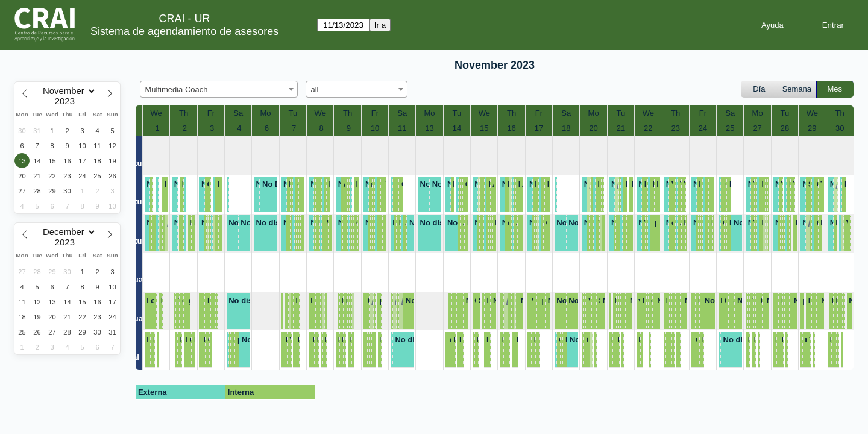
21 (621, 128)
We (156, 113)
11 (402, 128)
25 (730, 128)
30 (840, 128)
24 (703, 128)
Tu (293, 113)
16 (511, 128)
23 (675, 128)
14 (457, 128)
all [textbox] (315, 90)
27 (757, 128)
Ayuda (772, 25)
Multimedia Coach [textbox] (177, 90)
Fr (211, 113)
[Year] (68, 101)
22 (648, 128)
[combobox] (219, 89)
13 (429, 128)
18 (566, 128)
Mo (266, 113)
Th (184, 113)
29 (812, 128)
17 (539, 128)
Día (759, 89)
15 (484, 128)
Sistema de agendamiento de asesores (184, 31)
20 (593, 128)
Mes (835, 89)
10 (375, 128)
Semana (797, 89)
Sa (238, 113)
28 (785, 128)
